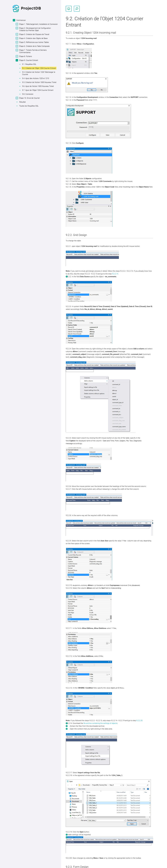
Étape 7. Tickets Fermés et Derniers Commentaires (33, 51)
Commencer (21, 20)
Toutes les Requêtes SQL (29, 106)
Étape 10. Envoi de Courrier (29, 98)
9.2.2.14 (115, 274)
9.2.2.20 (139, 721)
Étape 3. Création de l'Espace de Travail (34, 34)
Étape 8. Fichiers (25, 56)
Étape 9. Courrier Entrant (28, 60)
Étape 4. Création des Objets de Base (33, 38)
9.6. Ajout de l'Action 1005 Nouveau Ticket (38, 86)
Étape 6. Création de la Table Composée (34, 46)
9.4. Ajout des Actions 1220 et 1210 (36, 78)
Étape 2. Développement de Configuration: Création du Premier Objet (35, 29)
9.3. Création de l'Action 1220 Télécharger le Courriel (39, 73)
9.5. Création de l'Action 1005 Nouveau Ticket (39, 82)
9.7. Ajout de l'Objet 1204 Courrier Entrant (38, 90)
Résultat (22, 102)
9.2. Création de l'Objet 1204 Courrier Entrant (39, 68)
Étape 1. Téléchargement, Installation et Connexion (38, 24)
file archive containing (92, 723)
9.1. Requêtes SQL (29, 64)
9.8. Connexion (28, 94)
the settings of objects (109, 723)
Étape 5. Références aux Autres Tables (34, 42)
